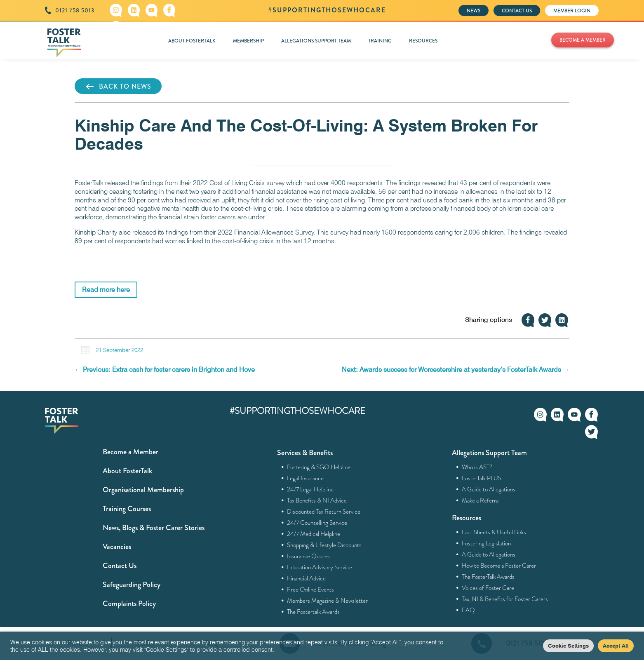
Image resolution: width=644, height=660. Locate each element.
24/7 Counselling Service (317, 523)
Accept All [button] (616, 646)
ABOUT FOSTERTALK (192, 41)
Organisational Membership (143, 490)
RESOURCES (423, 41)
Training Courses (127, 509)
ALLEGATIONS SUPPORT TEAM (316, 41)
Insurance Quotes (309, 556)
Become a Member (130, 452)
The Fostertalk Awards (314, 612)
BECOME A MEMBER (583, 40)
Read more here (106, 290)
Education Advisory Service (320, 567)
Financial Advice (307, 578)
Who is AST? (477, 467)
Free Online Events (311, 590)
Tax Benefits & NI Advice (317, 500)
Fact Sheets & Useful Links (494, 532)
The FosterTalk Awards (488, 577)
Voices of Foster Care (488, 588)
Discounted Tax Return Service (324, 512)
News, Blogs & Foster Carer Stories (154, 528)
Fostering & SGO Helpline (319, 467)
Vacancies (117, 547)
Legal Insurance (306, 478)
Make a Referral (481, 500)
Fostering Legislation (487, 543)
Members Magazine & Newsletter (328, 601)
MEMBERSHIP (248, 41)
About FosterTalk (127, 471)
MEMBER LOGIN (572, 11)
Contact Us (120, 566)
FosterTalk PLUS (482, 478)
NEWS (474, 11)
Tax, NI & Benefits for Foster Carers (505, 599)
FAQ (469, 610)
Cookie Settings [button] (568, 646)
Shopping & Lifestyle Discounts (324, 545)
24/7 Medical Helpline (314, 534)
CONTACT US (517, 11)
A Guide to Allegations (489, 489)
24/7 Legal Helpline (310, 489)
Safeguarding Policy (132, 585)
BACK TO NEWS (118, 87)
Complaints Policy (129, 604)
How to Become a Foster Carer (499, 566)
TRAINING (380, 41)
